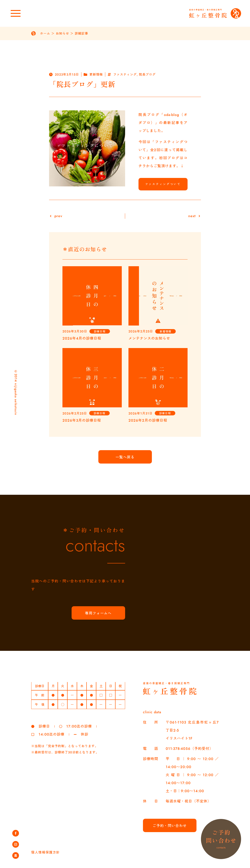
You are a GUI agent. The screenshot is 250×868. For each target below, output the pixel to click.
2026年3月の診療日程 (82, 420)
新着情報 (165, 332)
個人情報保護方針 (46, 852)
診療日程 (100, 332)
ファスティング (125, 74)
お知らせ (62, 33)
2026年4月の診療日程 (82, 338)
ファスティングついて (163, 184)
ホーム (45, 33)
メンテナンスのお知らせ (149, 338)
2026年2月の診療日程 (148, 420)
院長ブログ (147, 74)
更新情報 (96, 74)
